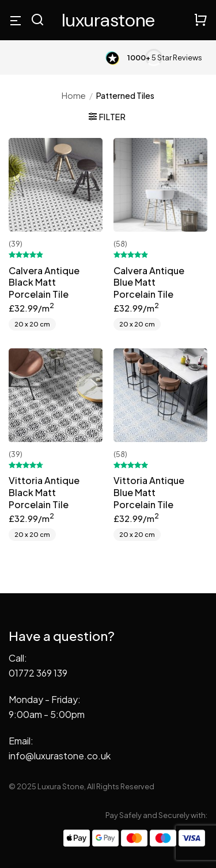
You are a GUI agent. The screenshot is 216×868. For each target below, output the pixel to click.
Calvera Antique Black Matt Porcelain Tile (44, 283)
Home (74, 95)
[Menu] (16, 20)
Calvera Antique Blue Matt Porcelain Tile (149, 283)
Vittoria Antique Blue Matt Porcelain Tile (149, 493)
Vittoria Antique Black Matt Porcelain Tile (44, 493)
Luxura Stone (108, 20)
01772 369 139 (38, 673)
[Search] (37, 20)
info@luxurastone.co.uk (60, 756)
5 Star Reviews (165, 57)
